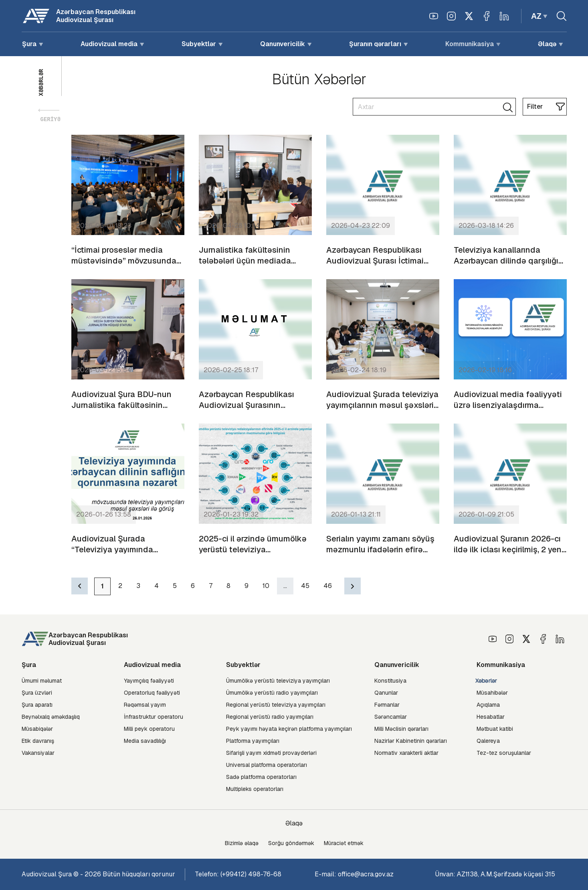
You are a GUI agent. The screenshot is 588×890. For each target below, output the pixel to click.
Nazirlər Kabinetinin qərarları (411, 741)
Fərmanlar (387, 705)
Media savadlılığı (145, 741)
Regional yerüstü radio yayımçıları (270, 717)
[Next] (353, 586)
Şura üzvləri (37, 693)
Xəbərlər (486, 681)
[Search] (434, 107)
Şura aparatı (37, 705)
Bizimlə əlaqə (242, 843)
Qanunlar (386, 693)
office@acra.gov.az (366, 874)
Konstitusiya (390, 681)
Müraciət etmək (344, 843)
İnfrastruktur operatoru (154, 717)
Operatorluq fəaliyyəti (152, 693)
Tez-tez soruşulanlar (504, 753)
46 (328, 586)
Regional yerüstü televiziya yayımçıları (276, 705)
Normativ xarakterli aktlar (406, 753)
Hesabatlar (491, 717)
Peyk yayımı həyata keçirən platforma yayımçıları (289, 729)
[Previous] (80, 586)
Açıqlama (488, 705)
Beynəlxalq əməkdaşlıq (51, 717)
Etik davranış (38, 741)
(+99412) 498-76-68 (251, 874)
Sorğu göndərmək (291, 843)
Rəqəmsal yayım (145, 705)
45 (305, 586)
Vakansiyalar (38, 753)
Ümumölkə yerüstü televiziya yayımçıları (278, 681)
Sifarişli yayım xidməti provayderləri (271, 753)
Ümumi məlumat (42, 681)
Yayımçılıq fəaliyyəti (149, 681)
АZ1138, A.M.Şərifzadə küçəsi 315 (506, 874)
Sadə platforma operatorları (261, 777)
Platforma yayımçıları (253, 741)
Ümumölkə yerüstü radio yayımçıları (272, 693)
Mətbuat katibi (495, 729)
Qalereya (488, 741)
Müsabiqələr (37, 729)
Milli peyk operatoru (149, 729)
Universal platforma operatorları (267, 765)
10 (266, 586)
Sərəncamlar (391, 717)
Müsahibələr (492, 693)
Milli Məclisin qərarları (401, 729)
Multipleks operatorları (255, 789)
